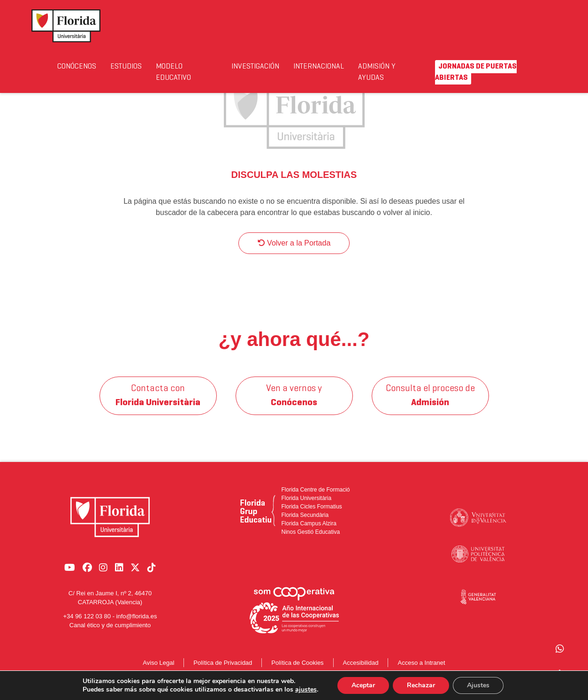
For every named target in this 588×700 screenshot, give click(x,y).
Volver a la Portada (294, 252)
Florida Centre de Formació (315, 499)
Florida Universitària (306, 508)
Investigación (259, 67)
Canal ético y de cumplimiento (110, 630)
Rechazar (421, 685)
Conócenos (77, 67)
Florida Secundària (305, 524)
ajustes (306, 690)
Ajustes (478, 685)
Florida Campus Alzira (309, 533)
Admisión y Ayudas (383, 72)
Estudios (129, 67)
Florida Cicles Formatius (311, 516)
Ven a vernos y (294, 405)
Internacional (324, 67)
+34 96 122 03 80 (87, 621)
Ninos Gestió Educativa (310, 541)
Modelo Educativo (178, 72)
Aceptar (363, 685)
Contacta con (158, 405)
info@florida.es (137, 621)
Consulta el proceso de (430, 405)
